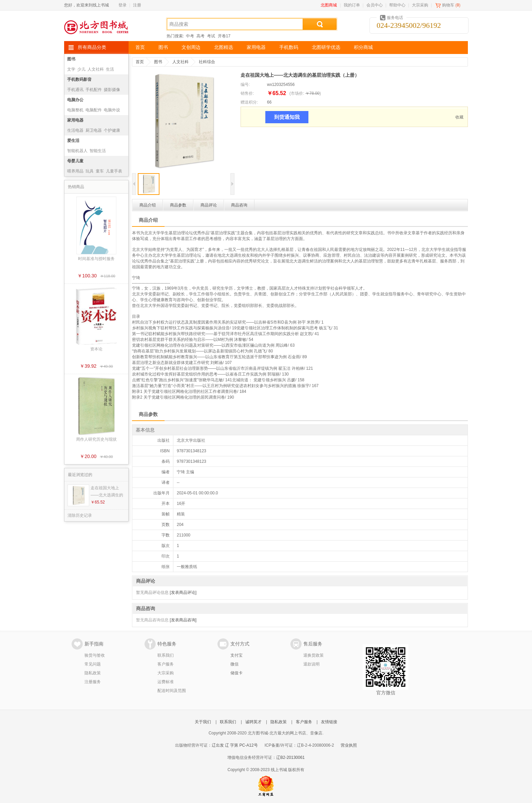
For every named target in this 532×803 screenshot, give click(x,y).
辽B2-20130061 (290, 758)
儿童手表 (114, 171)
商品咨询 (239, 205)
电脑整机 (75, 110)
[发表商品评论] (183, 592)
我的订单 (352, 5)
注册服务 (93, 682)
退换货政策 (313, 655)
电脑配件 (94, 110)
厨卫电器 (94, 130)
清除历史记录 (80, 515)
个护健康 (112, 130)
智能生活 (98, 151)
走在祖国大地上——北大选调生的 (107, 491)
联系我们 (166, 655)
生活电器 (75, 130)
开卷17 (224, 36)
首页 (140, 47)
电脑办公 (75, 100)
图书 (163, 47)
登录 (122, 5)
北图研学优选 (326, 47)
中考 (190, 36)
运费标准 (166, 682)
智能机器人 (77, 151)
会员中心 (375, 5)
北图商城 (329, 5)
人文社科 (96, 69)
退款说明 (311, 664)
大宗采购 (420, 5)
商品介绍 (148, 205)
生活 (110, 69)
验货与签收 (95, 655)
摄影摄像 (112, 90)
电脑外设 (112, 110)
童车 (100, 171)
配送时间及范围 (172, 691)
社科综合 (207, 62)
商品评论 (209, 205)
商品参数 (178, 205)
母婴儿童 (75, 161)
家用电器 (256, 47)
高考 (201, 36)
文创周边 (191, 47)
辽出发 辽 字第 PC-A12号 (235, 745)
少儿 (81, 69)
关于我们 (203, 722)
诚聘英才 (253, 722)
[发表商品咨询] (183, 620)
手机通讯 (75, 90)
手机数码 (289, 47)
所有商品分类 (92, 47)
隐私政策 (93, 673)
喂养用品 (75, 171)
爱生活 (73, 141)
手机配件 (94, 90)
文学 (71, 69)
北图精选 (224, 47)
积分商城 (363, 47)
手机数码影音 (79, 79)
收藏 (459, 117)
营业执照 (349, 745)
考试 (211, 36)
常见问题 (93, 664)
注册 (137, 5)
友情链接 (329, 722)
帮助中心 (397, 5)
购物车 (448, 5)
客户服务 (166, 664)
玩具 (90, 171)
